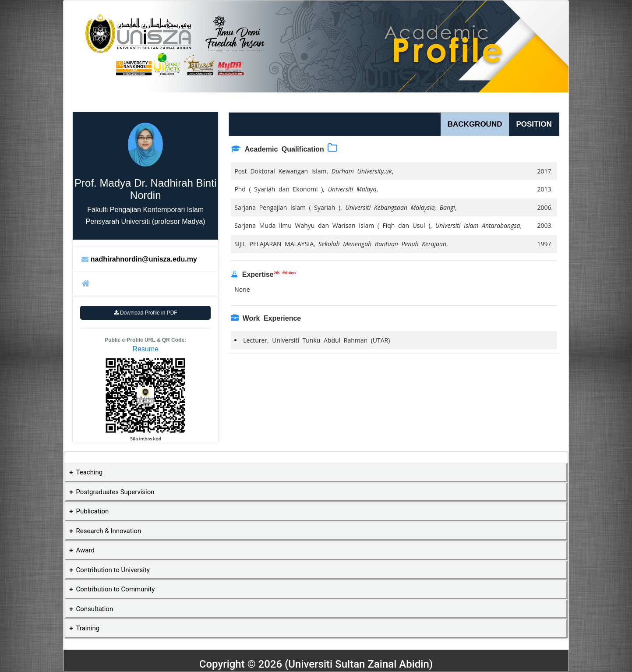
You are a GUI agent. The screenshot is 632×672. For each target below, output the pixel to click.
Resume (145, 349)
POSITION (534, 124)
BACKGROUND (475, 124)
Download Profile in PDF (146, 313)
